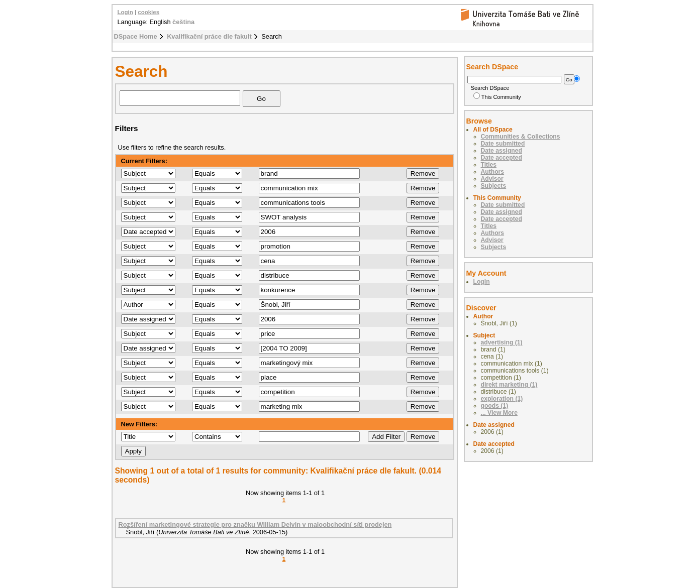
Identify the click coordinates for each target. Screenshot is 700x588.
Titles (489, 165)
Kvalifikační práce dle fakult (209, 36)
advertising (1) (502, 342)
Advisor (492, 179)
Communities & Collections (521, 137)
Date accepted (502, 158)
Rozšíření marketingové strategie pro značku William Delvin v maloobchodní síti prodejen (255, 524)
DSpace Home (136, 36)
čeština (183, 22)
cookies (148, 12)
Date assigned (502, 151)
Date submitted (503, 144)
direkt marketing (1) (509, 385)
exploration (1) (502, 399)
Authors (493, 172)
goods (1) (495, 406)
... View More (499, 413)
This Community (497, 97)
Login (125, 12)
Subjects (494, 186)
